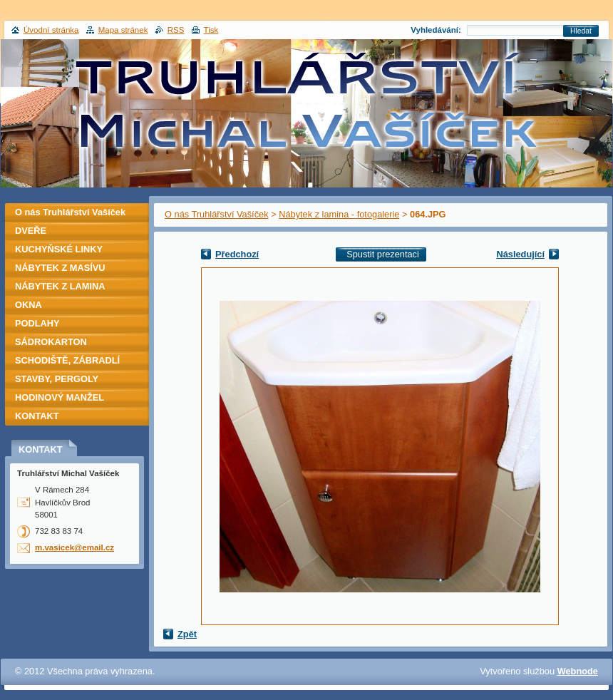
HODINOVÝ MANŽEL (60, 397)
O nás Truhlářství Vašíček (217, 214)
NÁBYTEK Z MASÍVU (60, 268)
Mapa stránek (123, 30)
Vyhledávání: (436, 30)
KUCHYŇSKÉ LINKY (59, 249)
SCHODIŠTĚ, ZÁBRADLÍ (67, 360)
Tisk (211, 30)
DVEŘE (31, 231)
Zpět (187, 634)
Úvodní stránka (51, 30)
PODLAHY (37, 323)
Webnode (578, 671)
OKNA (29, 305)
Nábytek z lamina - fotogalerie (339, 214)
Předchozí (237, 254)
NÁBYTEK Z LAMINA (60, 286)
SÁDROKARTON (51, 342)
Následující (520, 254)
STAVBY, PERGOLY (57, 379)
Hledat (581, 31)
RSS (176, 30)
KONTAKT (37, 416)
